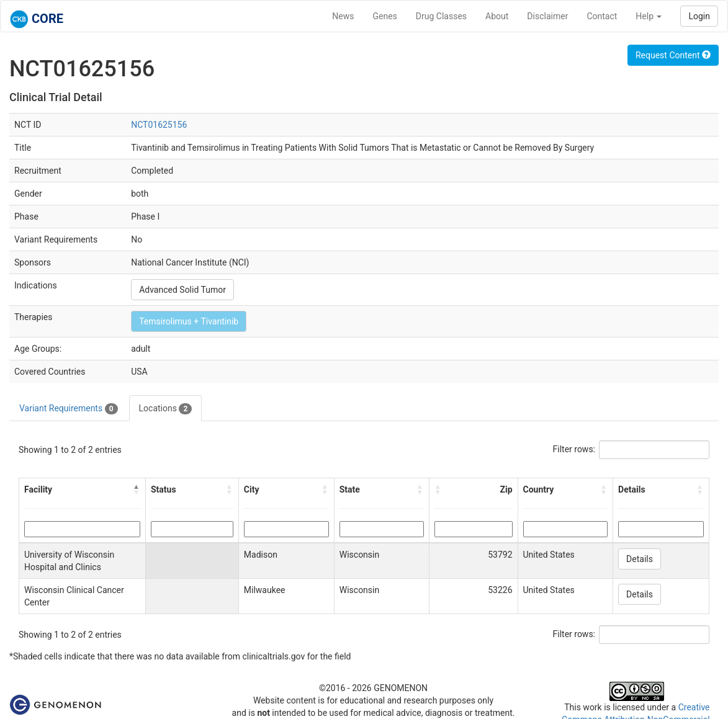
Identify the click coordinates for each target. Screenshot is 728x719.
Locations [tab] (166, 409)
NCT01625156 (159, 125)
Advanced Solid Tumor (182, 290)
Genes (385, 16)
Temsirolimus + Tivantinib (189, 321)
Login (699, 16)
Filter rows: (574, 449)
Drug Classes (441, 16)
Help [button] (649, 16)
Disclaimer (547, 16)
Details (640, 559)
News (343, 16)
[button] (137, 489)
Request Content (673, 55)
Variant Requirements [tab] (69, 409)
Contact (602, 16)
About (497, 16)
